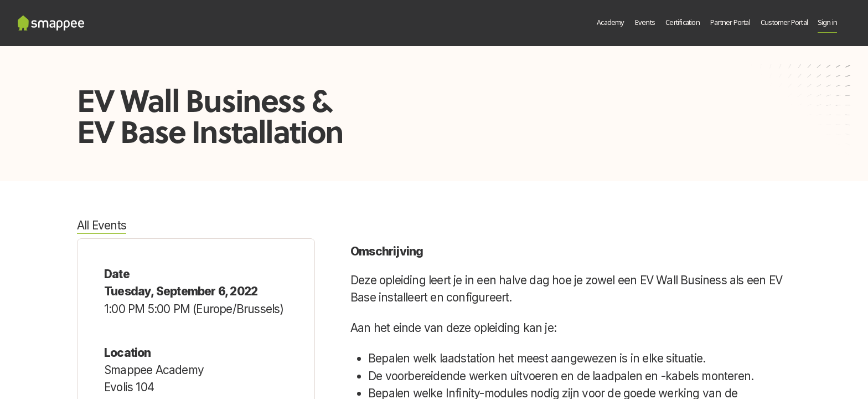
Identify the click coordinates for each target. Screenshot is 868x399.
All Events (102, 225)
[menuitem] (611, 23)
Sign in (827, 23)
